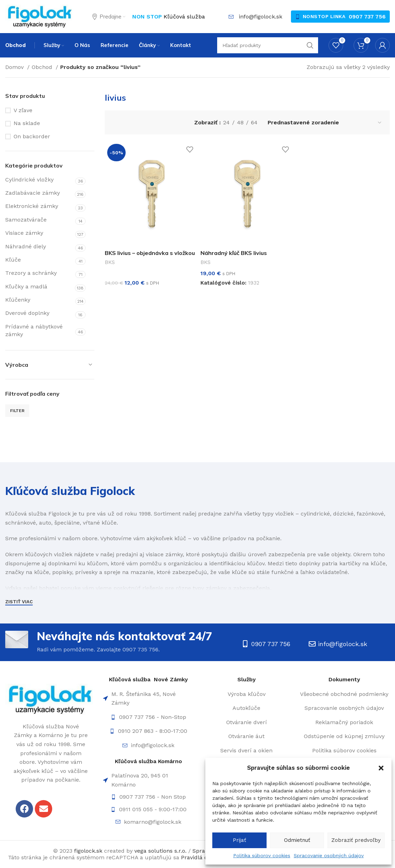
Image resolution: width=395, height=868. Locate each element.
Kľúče (13, 260)
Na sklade (27, 123)
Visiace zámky (24, 233)
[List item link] (148, 717)
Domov (15, 67)
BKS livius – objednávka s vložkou (150, 253)
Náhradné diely (26, 246)
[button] (381, 768)
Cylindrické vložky (29, 180)
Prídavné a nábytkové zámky (34, 330)
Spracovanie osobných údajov (329, 855)
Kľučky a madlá (26, 286)
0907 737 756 (367, 17)
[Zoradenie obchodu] (325, 122)
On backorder (32, 136)
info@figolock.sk (260, 17)
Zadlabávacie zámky (33, 193)
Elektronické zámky (32, 206)
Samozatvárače (26, 220)
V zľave (23, 110)
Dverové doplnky (27, 313)
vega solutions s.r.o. (160, 851)
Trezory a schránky (31, 273)
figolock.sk (88, 851)
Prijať (239, 840)
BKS (110, 262)
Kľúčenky (18, 300)
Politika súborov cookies (262, 855)
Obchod (43, 67)
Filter (17, 411)
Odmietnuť (297, 840)
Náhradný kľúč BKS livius (234, 253)
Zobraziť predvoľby (356, 840)
